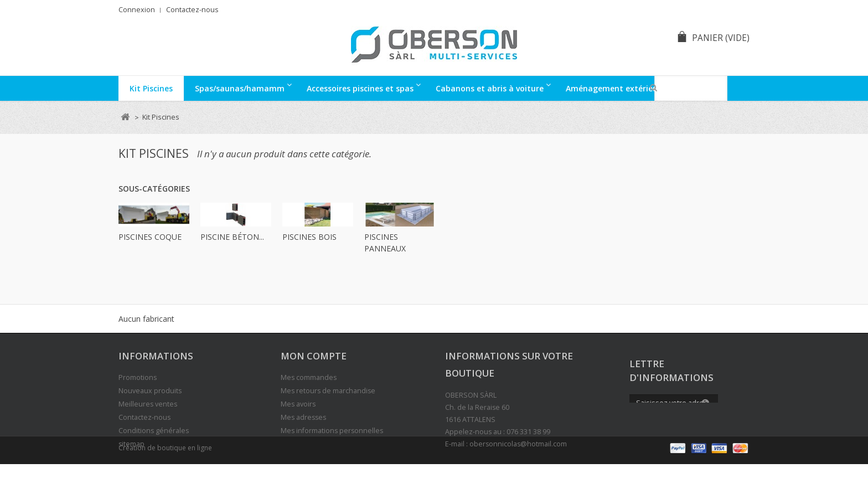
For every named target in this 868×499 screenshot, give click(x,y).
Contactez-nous (192, 10)
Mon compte (314, 356)
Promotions (138, 377)
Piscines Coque (150, 237)
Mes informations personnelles (332, 431)
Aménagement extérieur (613, 88)
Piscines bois (309, 237)
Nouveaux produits (150, 391)
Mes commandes (309, 377)
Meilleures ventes (148, 404)
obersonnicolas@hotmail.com (518, 444)
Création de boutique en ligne (165, 483)
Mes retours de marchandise (328, 391)
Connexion (137, 10)
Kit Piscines (151, 88)
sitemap (131, 444)
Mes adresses (303, 417)
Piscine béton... (232, 237)
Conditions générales (154, 431)
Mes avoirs (298, 404)
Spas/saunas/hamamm (240, 88)
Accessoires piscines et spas (360, 88)
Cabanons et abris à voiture (490, 88)
